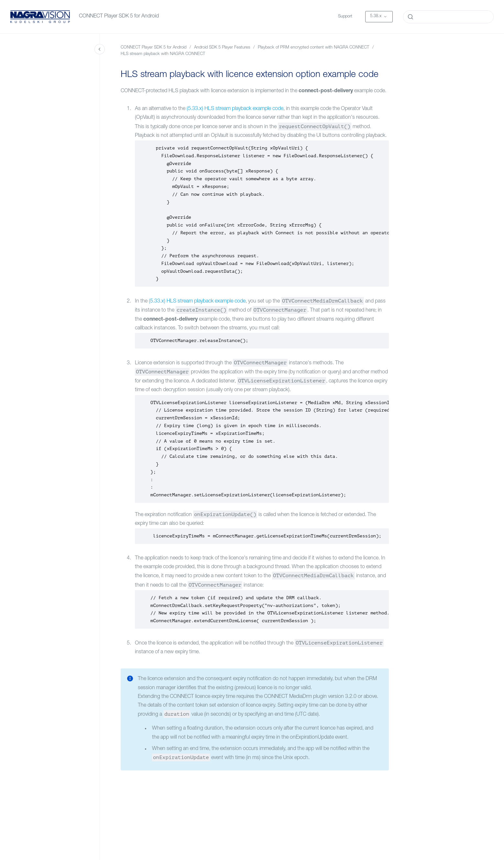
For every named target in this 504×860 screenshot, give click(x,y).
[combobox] (448, 17)
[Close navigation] (100, 49)
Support (345, 17)
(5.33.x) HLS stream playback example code (235, 109)
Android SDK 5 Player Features (222, 48)
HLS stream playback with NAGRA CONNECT (163, 54)
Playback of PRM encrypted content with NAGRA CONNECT (313, 48)
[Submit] (411, 17)
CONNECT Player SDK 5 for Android (119, 17)
